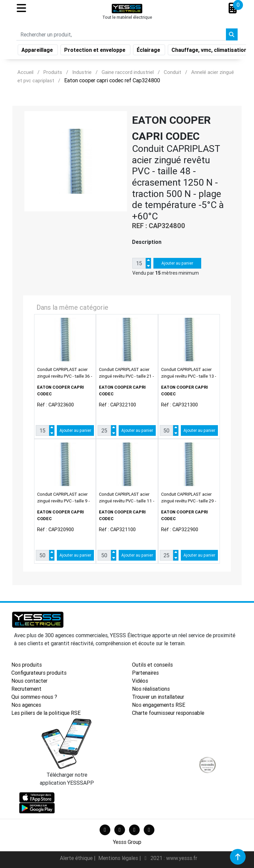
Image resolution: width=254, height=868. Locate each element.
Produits (53, 72)
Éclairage (149, 51)
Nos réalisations (151, 689)
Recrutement (26, 689)
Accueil (25, 72)
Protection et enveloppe (95, 51)
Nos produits (27, 665)
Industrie (82, 72)
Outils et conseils (152, 665)
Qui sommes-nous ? (34, 697)
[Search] (121, 36)
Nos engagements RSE (159, 705)
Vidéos (140, 681)
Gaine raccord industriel (128, 72)
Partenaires (145, 673)
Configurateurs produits (39, 673)
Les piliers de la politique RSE (46, 713)
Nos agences (26, 705)
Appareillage (38, 51)
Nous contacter (29, 681)
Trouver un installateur (158, 697)
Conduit (172, 72)
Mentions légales (119, 858)
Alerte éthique (77, 858)
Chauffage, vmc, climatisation (210, 51)
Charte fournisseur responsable (168, 713)
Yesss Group (127, 842)
